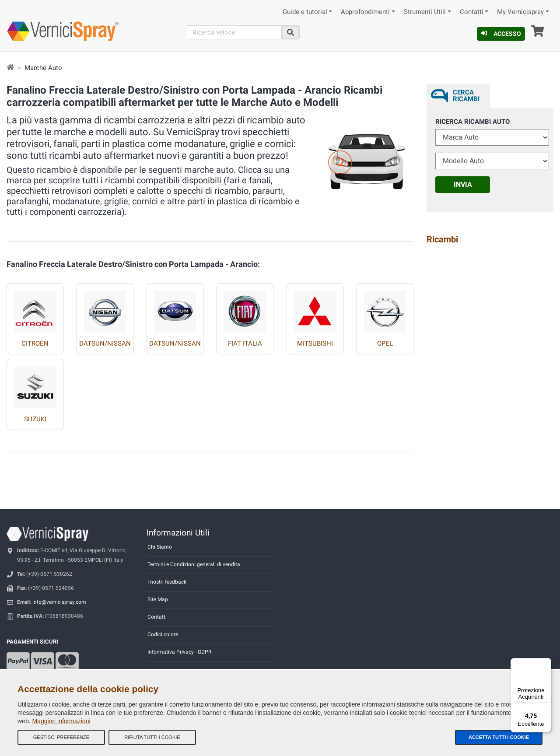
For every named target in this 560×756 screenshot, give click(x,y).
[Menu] (546, 663)
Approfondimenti (365, 12)
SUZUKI (35, 419)
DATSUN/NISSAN (105, 343)
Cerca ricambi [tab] (466, 96)
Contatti (472, 12)
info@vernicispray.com (59, 602)
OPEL (385, 343)
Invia (463, 184)
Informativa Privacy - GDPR (179, 652)
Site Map (158, 599)
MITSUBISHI (315, 343)
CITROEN (35, 343)
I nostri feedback (167, 582)
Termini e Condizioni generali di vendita (194, 564)
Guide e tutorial (305, 12)
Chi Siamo (160, 547)
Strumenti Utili (425, 12)
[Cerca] (234, 32)
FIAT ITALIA (245, 343)
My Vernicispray (520, 12)
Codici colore (163, 634)
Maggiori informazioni (61, 721)
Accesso (501, 34)
